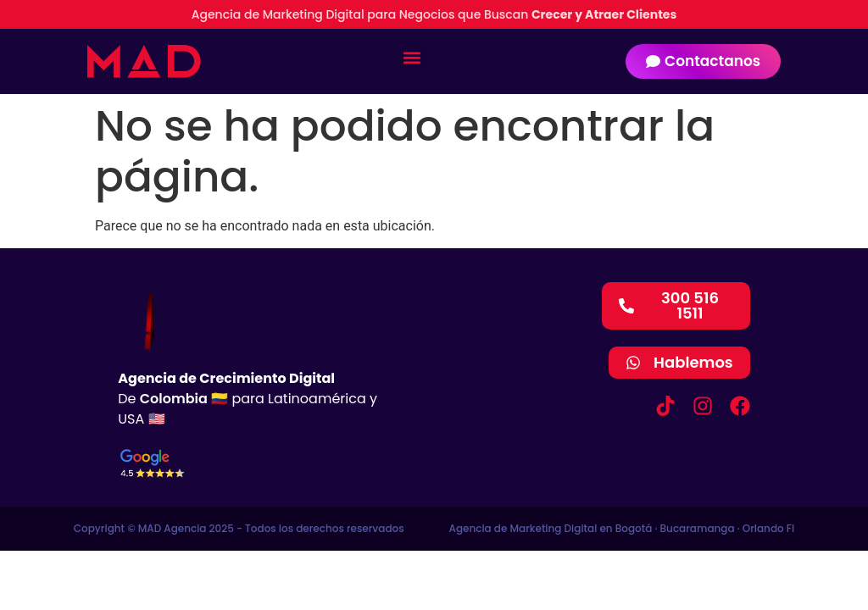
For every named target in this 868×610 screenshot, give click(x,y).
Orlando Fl (768, 528)
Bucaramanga (698, 528)
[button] (412, 57)
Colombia (174, 399)
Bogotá (634, 528)
